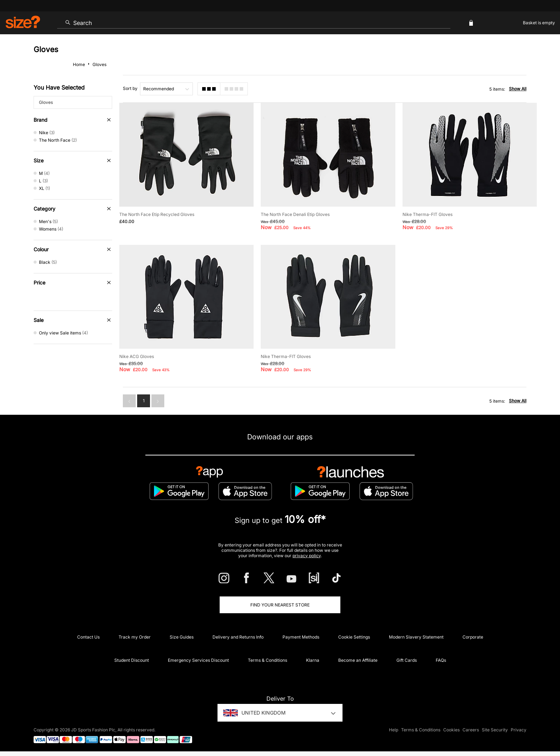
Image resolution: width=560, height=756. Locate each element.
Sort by (130, 88)
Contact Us (88, 637)
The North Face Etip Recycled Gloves (157, 214)
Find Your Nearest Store (280, 605)
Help (394, 730)
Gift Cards (407, 660)
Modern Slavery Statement (416, 637)
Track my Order (135, 637)
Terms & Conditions (267, 660)
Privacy (519, 730)
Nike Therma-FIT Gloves (427, 214)
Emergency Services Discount (198, 660)
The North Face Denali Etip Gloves (295, 214)
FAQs (441, 660)
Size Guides (182, 637)
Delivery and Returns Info (238, 637)
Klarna (313, 660)
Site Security (495, 730)
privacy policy (307, 556)
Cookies (451, 730)
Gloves (46, 102)
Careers (471, 730)
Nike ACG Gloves (137, 356)
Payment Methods (301, 637)
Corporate (473, 637)
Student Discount (132, 660)
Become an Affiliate (358, 660)
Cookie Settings (354, 637)
